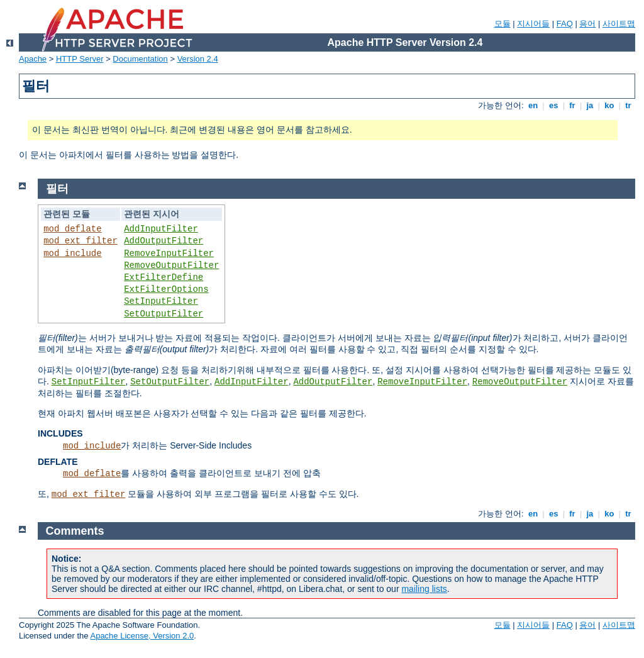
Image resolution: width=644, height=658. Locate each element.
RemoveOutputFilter (171, 265)
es (553, 105)
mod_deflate (72, 229)
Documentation (140, 59)
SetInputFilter (161, 301)
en (533, 105)
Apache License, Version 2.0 (142, 636)
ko (609, 105)
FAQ (565, 24)
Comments (75, 531)
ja (590, 105)
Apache (33, 59)
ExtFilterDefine (164, 277)
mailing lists (424, 589)
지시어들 (533, 24)
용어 (587, 24)
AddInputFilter (161, 229)
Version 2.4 (198, 59)
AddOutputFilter (164, 241)
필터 (57, 189)
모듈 (502, 24)
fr (573, 105)
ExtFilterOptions (166, 289)
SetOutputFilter (164, 314)
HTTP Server (80, 59)
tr (629, 105)
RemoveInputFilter (169, 254)
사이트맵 (619, 24)
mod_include (72, 254)
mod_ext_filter (80, 241)
